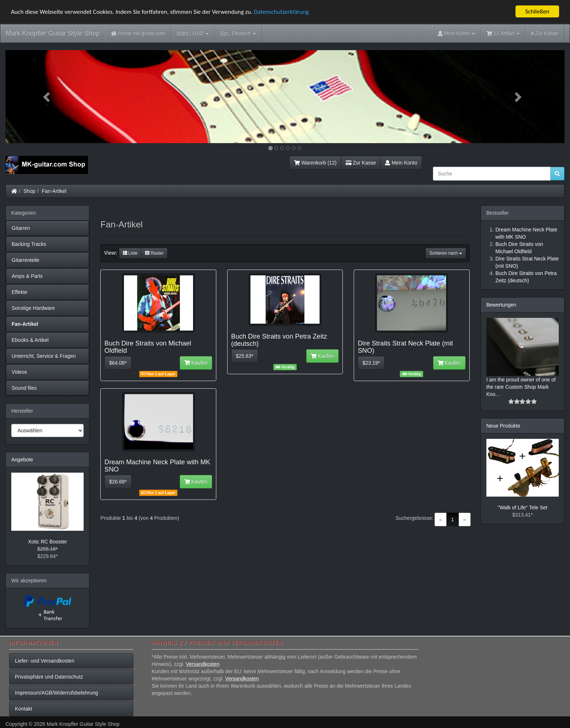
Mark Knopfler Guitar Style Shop (53, 33)
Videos (19, 372)
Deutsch (238, 34)
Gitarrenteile (25, 260)
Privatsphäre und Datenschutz (49, 677)
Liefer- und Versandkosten (45, 661)
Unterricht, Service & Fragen (44, 356)
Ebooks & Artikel (30, 340)
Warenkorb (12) (315, 163)
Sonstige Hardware (33, 308)
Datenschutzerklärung (281, 11)
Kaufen (196, 363)
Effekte (19, 292)
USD (193, 34)
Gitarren (21, 228)
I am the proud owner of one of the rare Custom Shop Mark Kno (521, 387)
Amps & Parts (27, 276)
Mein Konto (401, 163)
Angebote (22, 460)
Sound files (24, 388)
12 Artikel (503, 33)
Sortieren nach (445, 253)
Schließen (537, 11)
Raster (154, 253)
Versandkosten (203, 664)
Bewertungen (501, 305)
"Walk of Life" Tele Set (523, 507)
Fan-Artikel (54, 191)
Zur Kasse (545, 33)
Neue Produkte (503, 426)
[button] (47, 97)
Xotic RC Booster (47, 542)
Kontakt (23, 709)
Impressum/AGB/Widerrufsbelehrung (57, 693)
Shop (30, 191)
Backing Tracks (29, 244)
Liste (130, 253)
